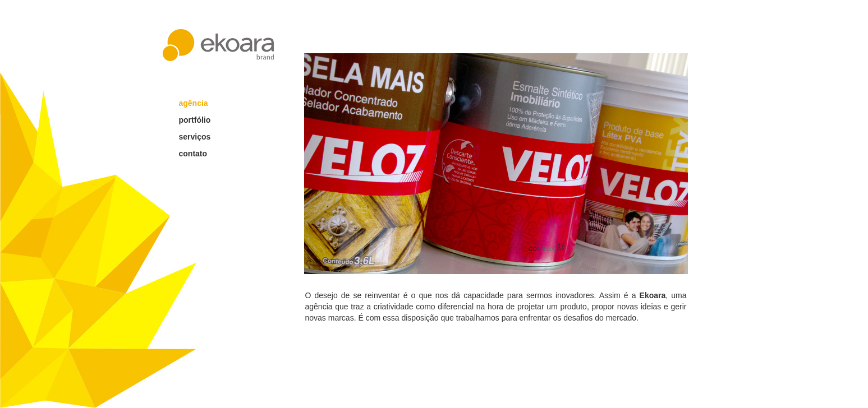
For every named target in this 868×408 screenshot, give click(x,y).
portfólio (195, 120)
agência (194, 103)
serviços (195, 137)
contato (193, 154)
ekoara (218, 45)
